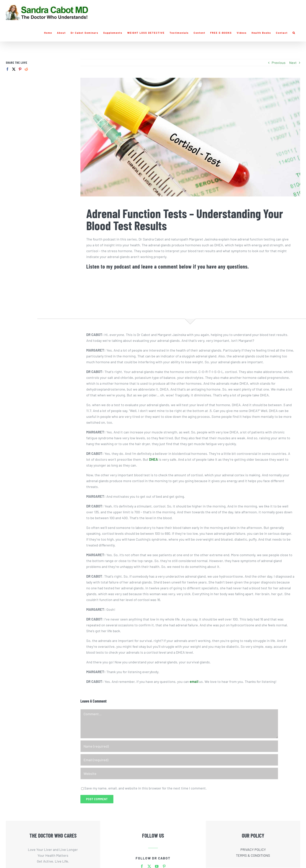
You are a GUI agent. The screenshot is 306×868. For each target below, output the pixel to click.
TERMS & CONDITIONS (253, 855)
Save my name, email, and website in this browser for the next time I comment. (145, 788)
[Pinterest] (20, 69)
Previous (279, 63)
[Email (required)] (179, 760)
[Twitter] (14, 69)
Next (293, 63)
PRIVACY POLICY (253, 849)
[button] (294, 33)
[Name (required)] (179, 746)
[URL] (179, 773)
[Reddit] (26, 69)
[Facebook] (8, 69)
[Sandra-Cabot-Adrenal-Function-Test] (190, 137)
